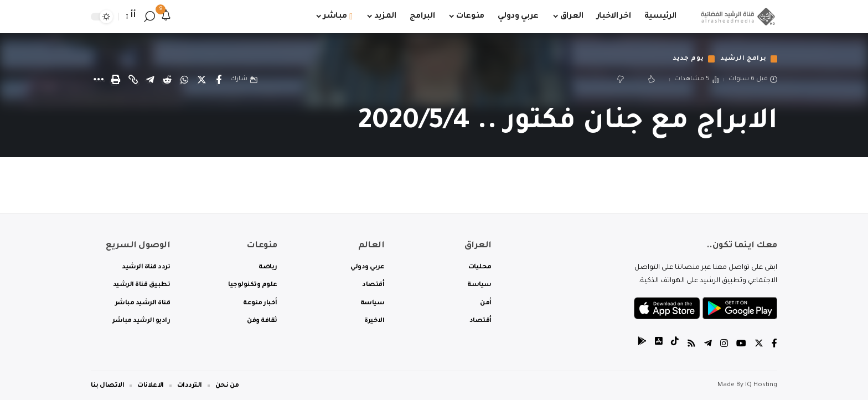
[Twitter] (759, 345)
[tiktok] (675, 345)
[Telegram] (708, 345)
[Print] (116, 80)
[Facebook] (774, 345)
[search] (149, 17)
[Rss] (691, 345)
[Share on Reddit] (167, 80)
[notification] (166, 17)
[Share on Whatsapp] (184, 80)
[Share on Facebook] (219, 80)
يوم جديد (687, 59)
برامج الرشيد (743, 59)
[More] (99, 80)
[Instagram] (724, 345)
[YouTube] (741, 345)
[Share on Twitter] (201, 80)
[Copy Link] (133, 80)
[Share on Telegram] (150, 80)
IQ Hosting (761, 385)
